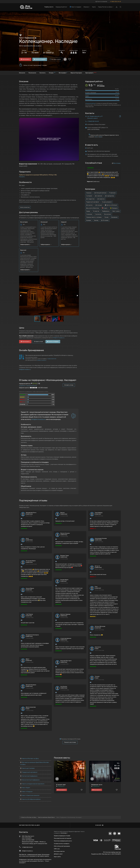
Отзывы (52, 73)
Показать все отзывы (70, 742)
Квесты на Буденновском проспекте (32, 784)
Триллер (96, 220)
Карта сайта (57, 857)
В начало (99, 825)
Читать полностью (25, 207)
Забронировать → (26, 245)
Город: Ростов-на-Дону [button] (106, 7)
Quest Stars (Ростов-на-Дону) (32, 46)
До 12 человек (105, 220)
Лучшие (106, 217)
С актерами (89, 196)
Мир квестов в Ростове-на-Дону (29, 825)
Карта (94, 7)
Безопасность (89, 99)
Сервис (87, 96)
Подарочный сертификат (93, 202)
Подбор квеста (49, 7)
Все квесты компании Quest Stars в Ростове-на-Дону (35, 763)
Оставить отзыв (38, 342)
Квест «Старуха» (26, 792)
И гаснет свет (61, 785)
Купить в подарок (40, 59)
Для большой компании (100, 193)
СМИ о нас (57, 849)
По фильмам (112, 193)
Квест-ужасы (116, 211)
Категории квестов (59, 851)
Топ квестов (96, 211)
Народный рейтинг (91, 103)
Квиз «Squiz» (25, 788)
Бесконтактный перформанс (30, 780)
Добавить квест (58, 854)
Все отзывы (116, 163)
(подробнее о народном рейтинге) (28, 386)
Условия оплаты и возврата (62, 844)
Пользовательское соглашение (63, 838)
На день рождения (107, 202)
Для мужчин (89, 205)
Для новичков (99, 196)
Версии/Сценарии (76, 73)
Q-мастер (22, 404)
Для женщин (99, 205)
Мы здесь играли (55, 59)
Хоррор (88, 211)
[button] (77, 277)
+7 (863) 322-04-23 (115, 2)
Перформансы (106, 211)
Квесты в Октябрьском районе (30, 799)
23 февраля (114, 208)
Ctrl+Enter (64, 833)
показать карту (92, 118)
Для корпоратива (110, 196)
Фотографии (63, 73)
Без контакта (108, 214)
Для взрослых (101, 199)
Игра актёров (88, 89)
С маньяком (89, 214)
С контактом (98, 214)
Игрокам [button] (87, 7)
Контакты (42, 73)
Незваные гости (97, 785)
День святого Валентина (93, 208)
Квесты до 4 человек (27, 768)
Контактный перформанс (29, 776)
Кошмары (89, 220)
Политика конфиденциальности (63, 841)
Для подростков (90, 199)
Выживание (114, 217)
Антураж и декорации (91, 93)
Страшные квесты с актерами (94, 217)
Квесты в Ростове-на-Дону (30, 759)
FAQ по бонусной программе (62, 846)
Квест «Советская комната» (30, 795)
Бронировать (25, 59)
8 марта (105, 208)
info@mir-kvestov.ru (59, 338)
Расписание (32, 73)
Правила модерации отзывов (62, 836)
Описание (22, 73)
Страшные (89, 193)
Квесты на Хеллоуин (111, 205)
